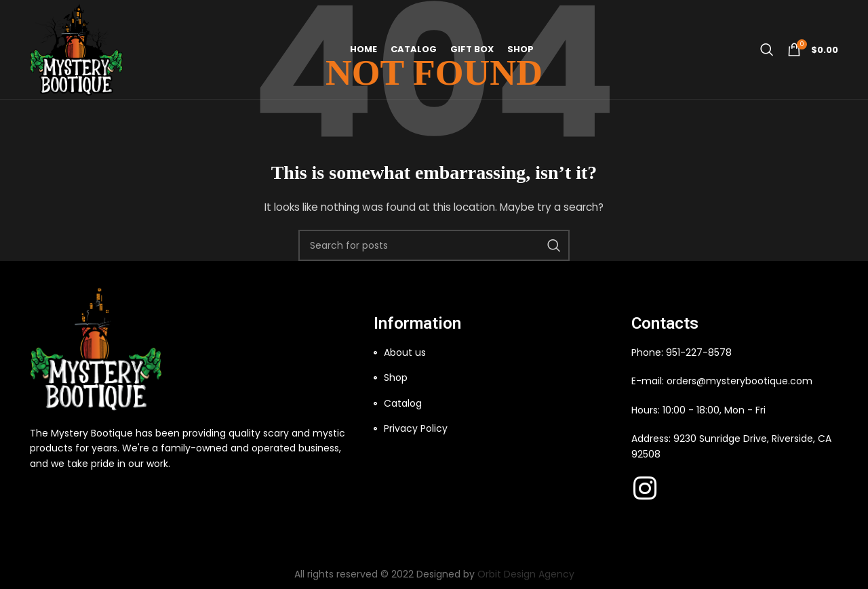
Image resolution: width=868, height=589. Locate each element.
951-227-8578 (699, 352)
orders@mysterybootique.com (739, 381)
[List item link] (496, 352)
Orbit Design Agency (526, 574)
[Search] (767, 51)
